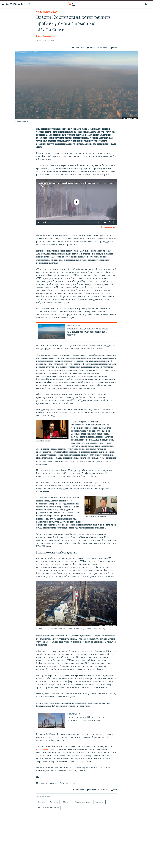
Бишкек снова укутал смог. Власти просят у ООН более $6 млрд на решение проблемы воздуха (86, 183)
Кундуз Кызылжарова (45, 36)
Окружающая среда (47, 12)
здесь (73, 783)
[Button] (78, 48)
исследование (43, 749)
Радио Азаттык (47, 186)
